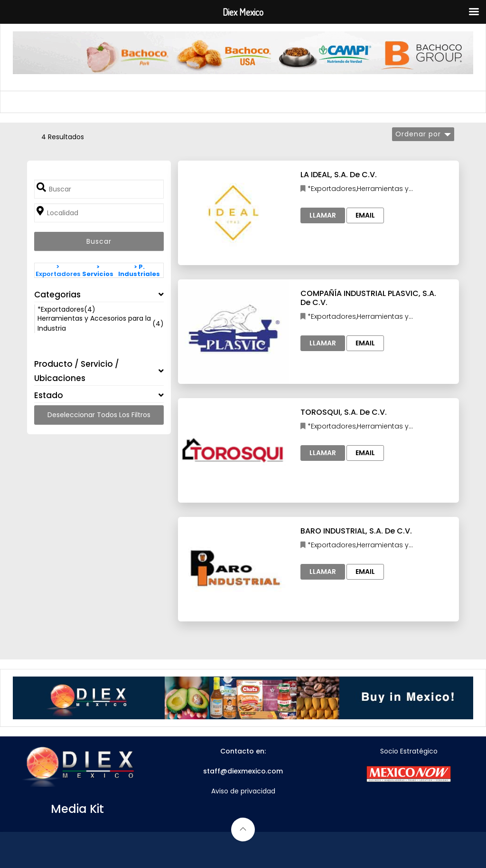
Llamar (323, 215)
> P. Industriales (139, 270)
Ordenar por (418, 134)
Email (365, 215)
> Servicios (98, 270)
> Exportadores (58, 270)
